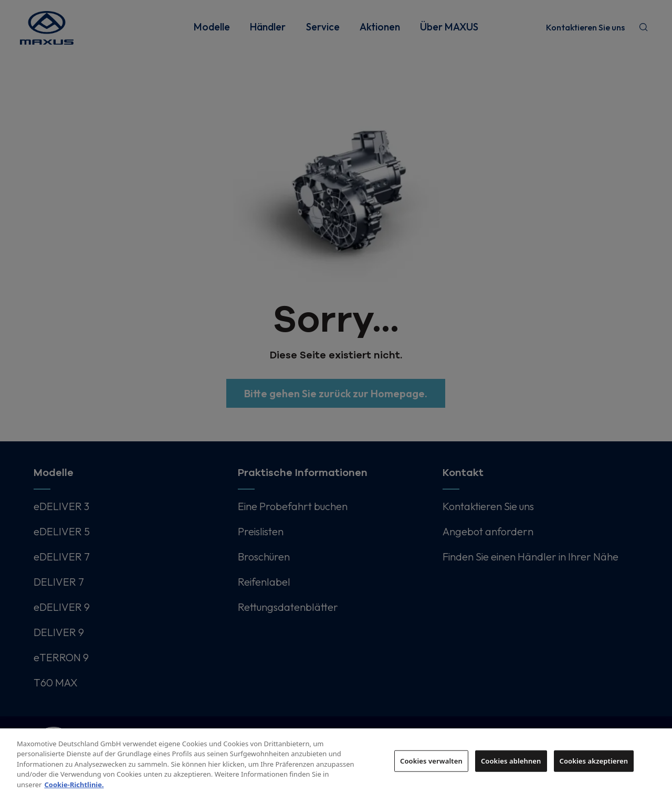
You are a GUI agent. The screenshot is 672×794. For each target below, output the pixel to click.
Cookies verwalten (431, 764)
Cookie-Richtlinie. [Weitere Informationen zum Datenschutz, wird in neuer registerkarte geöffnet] (74, 788)
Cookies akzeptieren (594, 764)
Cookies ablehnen (511, 764)
